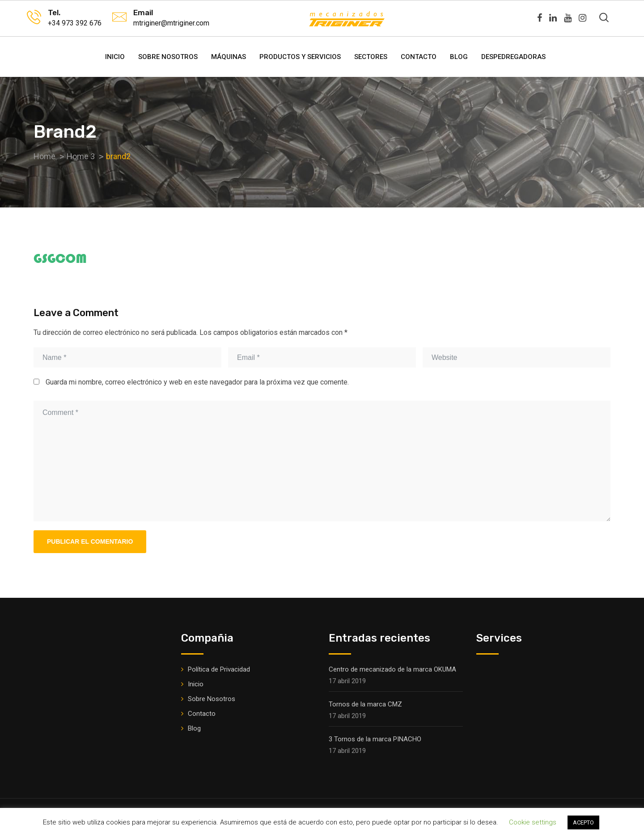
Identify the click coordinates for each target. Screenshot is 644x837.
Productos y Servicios (300, 57)
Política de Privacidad (219, 669)
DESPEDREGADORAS (513, 57)
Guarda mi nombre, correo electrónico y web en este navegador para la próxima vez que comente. (197, 382)
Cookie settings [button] (533, 822)
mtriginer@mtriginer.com (171, 23)
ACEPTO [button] (583, 822)
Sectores (371, 57)
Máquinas (229, 57)
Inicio (115, 57)
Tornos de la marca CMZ (365, 704)
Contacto (419, 57)
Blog (459, 57)
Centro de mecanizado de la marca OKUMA (392, 669)
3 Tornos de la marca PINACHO (375, 739)
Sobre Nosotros (168, 57)
